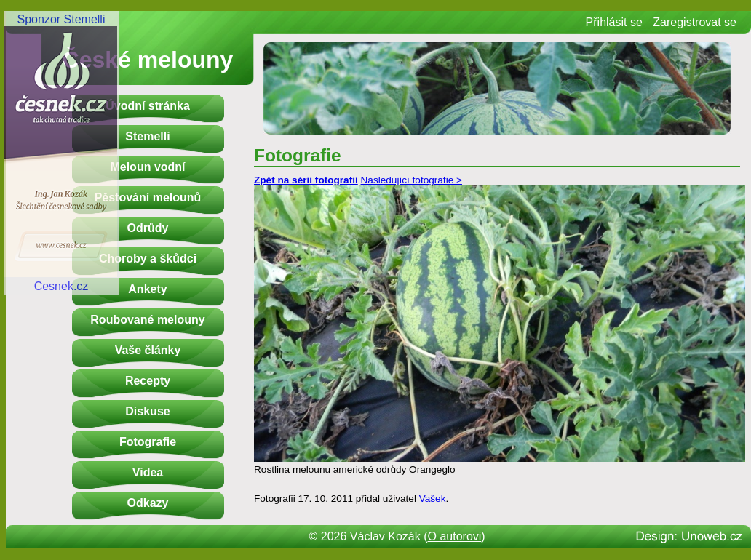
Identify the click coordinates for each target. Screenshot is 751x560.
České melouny (148, 60)
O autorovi (455, 536)
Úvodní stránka (148, 106)
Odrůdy (148, 228)
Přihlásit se (614, 22)
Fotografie (148, 442)
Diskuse (147, 411)
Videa (148, 472)
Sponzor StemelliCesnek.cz (61, 153)
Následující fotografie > (412, 180)
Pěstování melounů (148, 197)
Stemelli (147, 136)
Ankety (147, 289)
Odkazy (148, 503)
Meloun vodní (147, 167)
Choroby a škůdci (148, 259)
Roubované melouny (147, 320)
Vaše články (148, 350)
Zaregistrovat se (695, 22)
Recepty (148, 381)
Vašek (433, 499)
